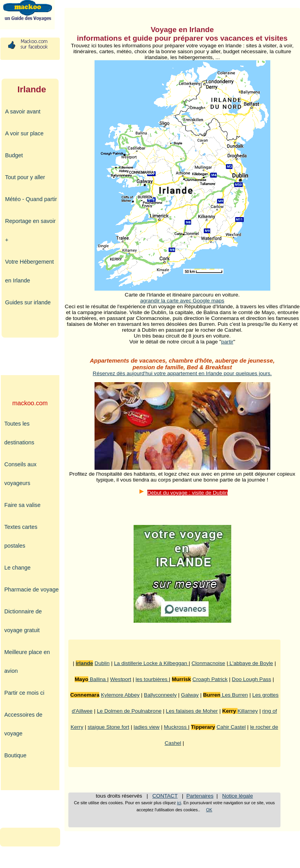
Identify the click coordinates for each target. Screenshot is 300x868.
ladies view (147, 727)
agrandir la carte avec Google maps (182, 301)
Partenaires (200, 796)
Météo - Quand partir (31, 199)
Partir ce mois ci (24, 693)
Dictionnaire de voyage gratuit (23, 621)
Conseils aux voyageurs (20, 474)
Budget (14, 155)
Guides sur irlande (28, 302)
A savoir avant (23, 111)
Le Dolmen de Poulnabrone (129, 711)
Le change (17, 568)
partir (227, 342)
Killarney (248, 711)
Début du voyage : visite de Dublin (187, 493)
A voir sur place (24, 133)
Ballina (98, 679)
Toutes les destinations (19, 433)
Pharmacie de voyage (31, 589)
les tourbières (152, 679)
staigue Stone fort (108, 727)
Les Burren (234, 695)
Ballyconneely (160, 695)
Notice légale (238, 796)
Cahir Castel (231, 727)
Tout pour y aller (25, 177)
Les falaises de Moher (192, 711)
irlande (85, 663)
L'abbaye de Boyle (251, 663)
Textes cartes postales (21, 536)
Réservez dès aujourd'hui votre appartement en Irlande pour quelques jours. (182, 373)
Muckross (176, 727)
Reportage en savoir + (30, 230)
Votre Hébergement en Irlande (29, 271)
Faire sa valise (22, 505)
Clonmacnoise (208, 663)
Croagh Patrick (210, 679)
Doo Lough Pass (252, 679)
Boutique (15, 755)
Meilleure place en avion (27, 661)
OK (209, 810)
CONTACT (165, 796)
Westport (121, 679)
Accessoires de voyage (23, 724)
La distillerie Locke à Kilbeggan (151, 663)
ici (179, 803)
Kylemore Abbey (120, 695)
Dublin (102, 663)
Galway (190, 695)
